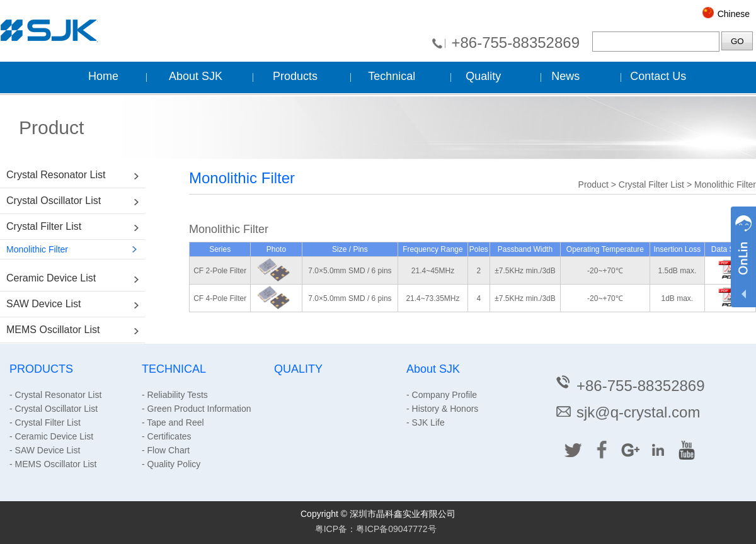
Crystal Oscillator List (54, 201)
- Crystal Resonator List (55, 395)
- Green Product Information (197, 409)
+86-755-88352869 (515, 42)
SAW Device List (44, 304)
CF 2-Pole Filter (220, 271)
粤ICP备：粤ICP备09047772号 (376, 529)
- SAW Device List (45, 450)
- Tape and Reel (173, 422)
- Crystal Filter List (45, 422)
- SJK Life (426, 422)
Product (593, 184)
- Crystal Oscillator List (54, 409)
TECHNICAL (174, 369)
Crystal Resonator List (56, 175)
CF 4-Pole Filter (220, 298)
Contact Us (658, 76)
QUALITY (298, 369)
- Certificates (167, 436)
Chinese (734, 14)
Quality (483, 76)
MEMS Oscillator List (53, 330)
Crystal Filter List (44, 226)
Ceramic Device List (51, 278)
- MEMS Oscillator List (53, 464)
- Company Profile (442, 395)
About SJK (196, 76)
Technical (392, 76)
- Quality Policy (171, 464)
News (565, 76)
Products (295, 76)
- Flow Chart (166, 450)
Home (103, 76)
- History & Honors (442, 409)
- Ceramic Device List (51, 436)
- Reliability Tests (175, 395)
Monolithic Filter (37, 249)
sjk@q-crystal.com (627, 412)
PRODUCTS (41, 369)
